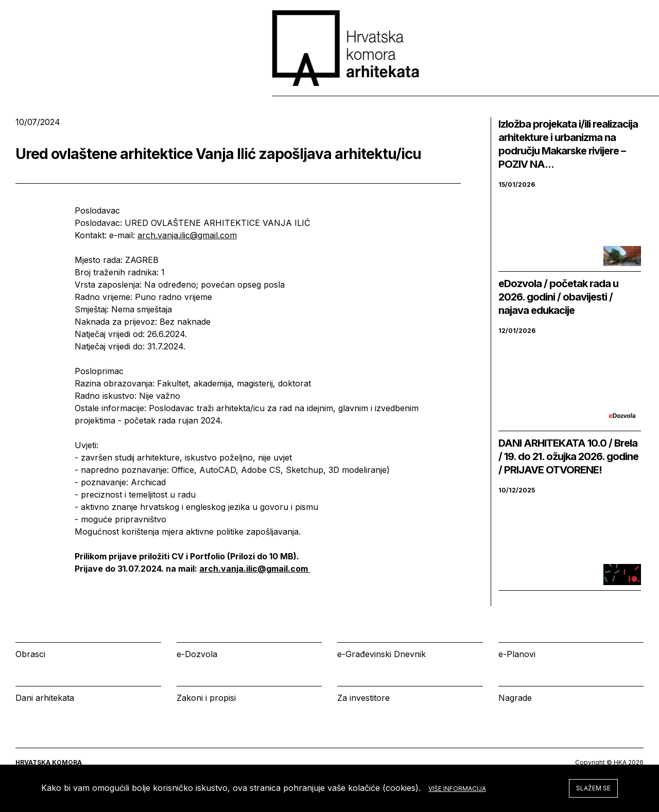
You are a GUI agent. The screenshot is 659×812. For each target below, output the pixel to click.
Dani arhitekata (45, 698)
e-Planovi (517, 654)
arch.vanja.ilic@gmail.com (187, 235)
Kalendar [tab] (503, 87)
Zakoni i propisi (206, 698)
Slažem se (593, 788)
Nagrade (515, 698)
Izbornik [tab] (435, 87)
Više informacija (457, 789)
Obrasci (30, 654)
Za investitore (363, 698)
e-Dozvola (197, 654)
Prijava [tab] (569, 87)
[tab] (617, 87)
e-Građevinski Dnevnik (381, 654)
